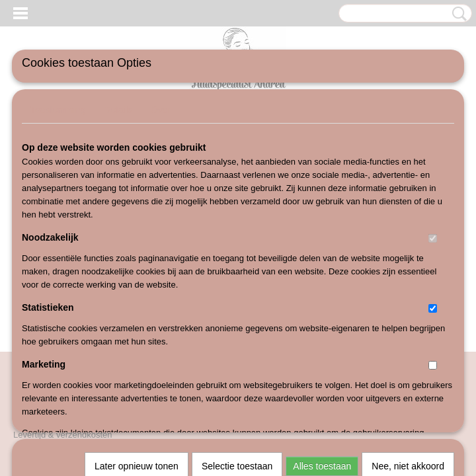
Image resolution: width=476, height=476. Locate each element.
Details (118, 110)
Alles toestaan (322, 285)
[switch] (433, 238)
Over (161, 110)
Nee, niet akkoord (408, 285)
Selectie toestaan (237, 285)
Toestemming (58, 110)
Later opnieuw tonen (137, 285)
